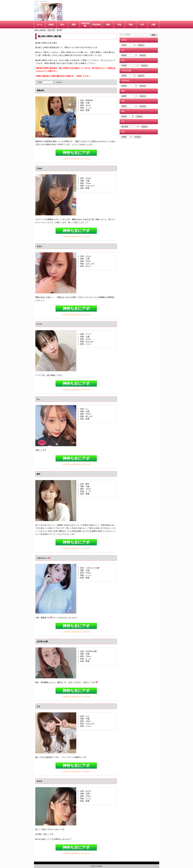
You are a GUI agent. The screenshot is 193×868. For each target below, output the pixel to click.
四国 (131, 25)
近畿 (108, 25)
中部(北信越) (85, 24)
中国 (119, 25)
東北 (62, 25)
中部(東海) (96, 25)
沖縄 (153, 25)
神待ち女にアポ (76, 153)
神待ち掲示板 (97, 866)
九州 (142, 25)
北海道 (51, 25)
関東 (74, 25)
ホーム (40, 25)
